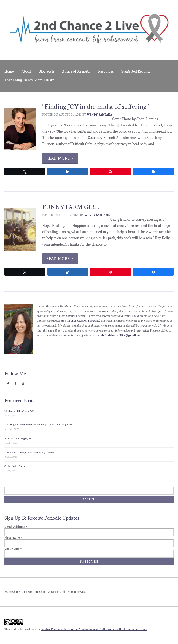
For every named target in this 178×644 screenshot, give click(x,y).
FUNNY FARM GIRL (71, 207)
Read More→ (60, 158)
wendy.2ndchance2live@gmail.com (119, 335)
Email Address (16, 527)
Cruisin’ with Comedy (16, 466)
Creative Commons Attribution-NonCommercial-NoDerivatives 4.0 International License (94, 629)
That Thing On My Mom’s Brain (29, 80)
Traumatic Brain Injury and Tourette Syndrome (29, 452)
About (26, 71)
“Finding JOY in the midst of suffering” (96, 107)
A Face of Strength (76, 71)
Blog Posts (47, 71)
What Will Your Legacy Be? (18, 439)
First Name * (13, 538)
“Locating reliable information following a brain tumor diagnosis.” (39, 425)
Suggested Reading (136, 71)
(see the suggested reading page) (81, 321)
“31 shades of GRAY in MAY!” (19, 411)
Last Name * (13, 549)
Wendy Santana (100, 115)
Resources (106, 71)
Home (9, 71)
